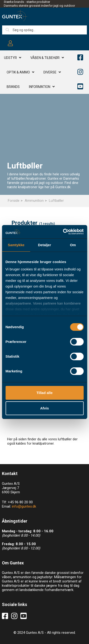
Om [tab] (73, 245)
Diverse (50, 72)
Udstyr (10, 58)
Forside (14, 201)
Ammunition (34, 201)
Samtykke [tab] (16, 245)
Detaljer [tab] (44, 245)
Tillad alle (44, 393)
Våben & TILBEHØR (45, 58)
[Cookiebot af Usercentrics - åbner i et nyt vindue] (63, 232)
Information (40, 87)
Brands (13, 87)
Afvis (44, 408)
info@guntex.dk (24, 506)
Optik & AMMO (18, 72)
